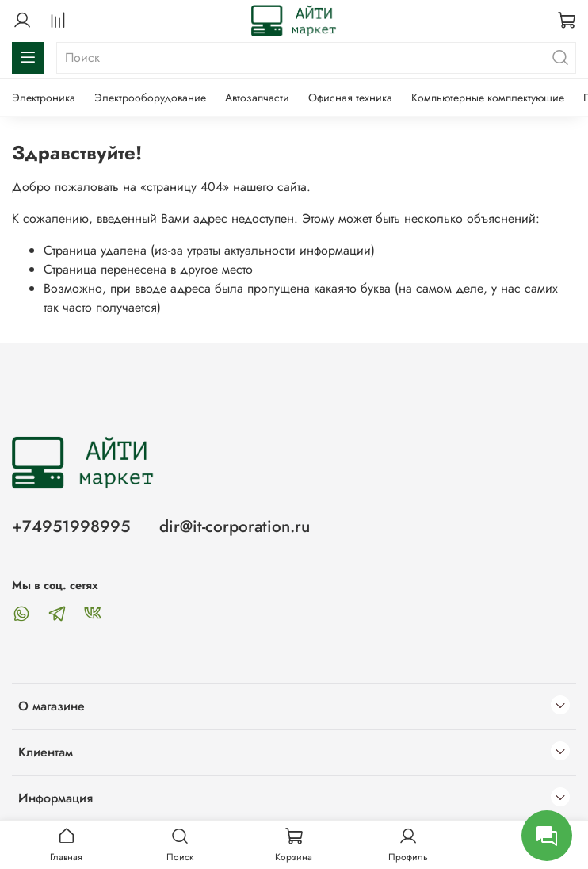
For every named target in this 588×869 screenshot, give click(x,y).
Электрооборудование (150, 98)
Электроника (44, 98)
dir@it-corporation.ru (235, 526)
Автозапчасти (257, 98)
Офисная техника (350, 98)
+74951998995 (71, 526)
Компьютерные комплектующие (488, 98)
